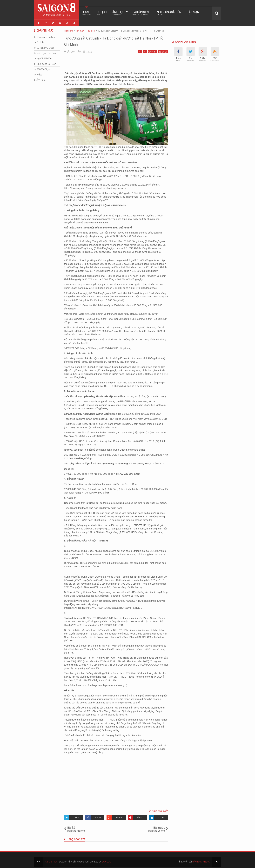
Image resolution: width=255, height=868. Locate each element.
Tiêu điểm (163, 809)
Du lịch (102, 13)
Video (39, 73)
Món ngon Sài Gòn (46, 52)
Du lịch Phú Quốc (45, 47)
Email (163, 50)
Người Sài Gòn (44, 57)
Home (86, 13)
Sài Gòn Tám (52, 860)
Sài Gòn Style (142, 13)
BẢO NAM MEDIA (200, 860)
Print (152, 50)
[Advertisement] (116, 62)
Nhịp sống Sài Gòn (169, 13)
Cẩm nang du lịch (46, 36)
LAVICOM (108, 860)
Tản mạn (193, 13)
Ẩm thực (118, 13)
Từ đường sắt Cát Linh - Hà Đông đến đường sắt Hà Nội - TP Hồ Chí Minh (115, 40)
